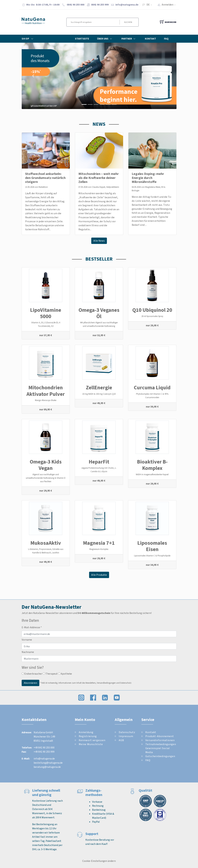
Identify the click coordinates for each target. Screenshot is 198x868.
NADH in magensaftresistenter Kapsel (152, 474)
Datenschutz (127, 732)
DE (148, 5)
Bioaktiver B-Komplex (152, 465)
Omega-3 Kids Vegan (46, 465)
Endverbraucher (32, 674)
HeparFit (99, 462)
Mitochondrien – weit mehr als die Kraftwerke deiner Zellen (99, 178)
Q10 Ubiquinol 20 (152, 310)
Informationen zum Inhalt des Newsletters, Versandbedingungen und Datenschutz (95, 683)
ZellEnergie (99, 387)
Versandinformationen (160, 740)
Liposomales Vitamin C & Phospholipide (152, 556)
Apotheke (65, 674)
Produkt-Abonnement (160, 736)
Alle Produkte (99, 575)
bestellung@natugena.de (48, 763)
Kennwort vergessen (92, 740)
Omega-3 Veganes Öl (99, 313)
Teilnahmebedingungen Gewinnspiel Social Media (161, 748)
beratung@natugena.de (47, 767)
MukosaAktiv (46, 543)
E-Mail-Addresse (32, 627)
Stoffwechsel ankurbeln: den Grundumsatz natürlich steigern (45, 178)
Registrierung (88, 736)
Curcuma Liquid (152, 387)
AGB (121, 740)
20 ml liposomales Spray (152, 316)
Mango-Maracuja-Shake (46, 400)
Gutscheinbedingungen (160, 756)
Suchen (128, 22)
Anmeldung (86, 732)
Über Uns (105, 39)
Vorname (27, 640)
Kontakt (150, 39)
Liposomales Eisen (152, 546)
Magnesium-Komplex (99, 549)
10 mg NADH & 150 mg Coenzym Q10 (99, 394)
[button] (33, 76)
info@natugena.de (127, 5)
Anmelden (170, 5)
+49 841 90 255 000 (44, 748)
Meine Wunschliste (91, 744)
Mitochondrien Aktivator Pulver (46, 391)
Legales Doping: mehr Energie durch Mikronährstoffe (148, 178)
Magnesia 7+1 (99, 543)
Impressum (126, 736)
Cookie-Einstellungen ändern (99, 861)
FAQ (166, 39)
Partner (129, 39)
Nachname (28, 652)
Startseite (82, 39)
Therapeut (50, 674)
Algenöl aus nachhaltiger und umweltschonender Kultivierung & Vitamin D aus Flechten (46, 478)
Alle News (99, 241)
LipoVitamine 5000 (46, 313)
